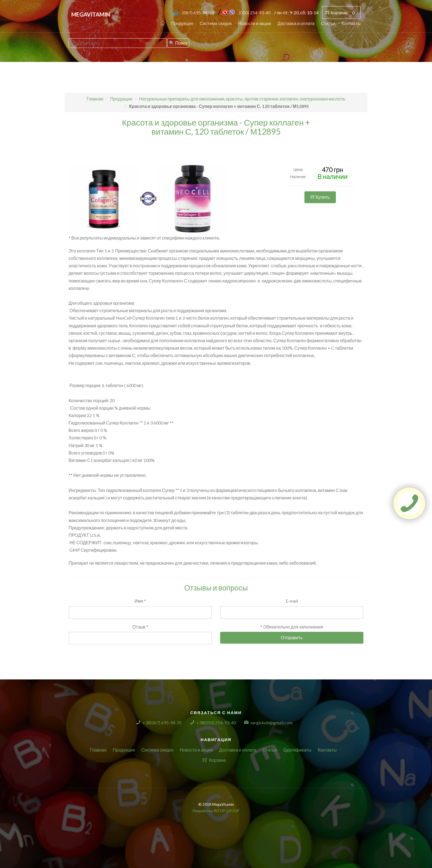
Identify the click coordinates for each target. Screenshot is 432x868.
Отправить (292, 637)
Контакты (351, 23)
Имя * (140, 601)
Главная (98, 750)
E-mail (292, 601)
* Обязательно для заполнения (292, 627)
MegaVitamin (91, 14)
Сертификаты (297, 750)
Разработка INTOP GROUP (216, 811)
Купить (320, 197)
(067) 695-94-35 (198, 13)
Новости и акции (255, 23)
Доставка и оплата (296, 23)
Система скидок (216, 23)
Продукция (182, 23)
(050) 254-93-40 (255, 13)
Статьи (328, 23)
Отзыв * (140, 627)
